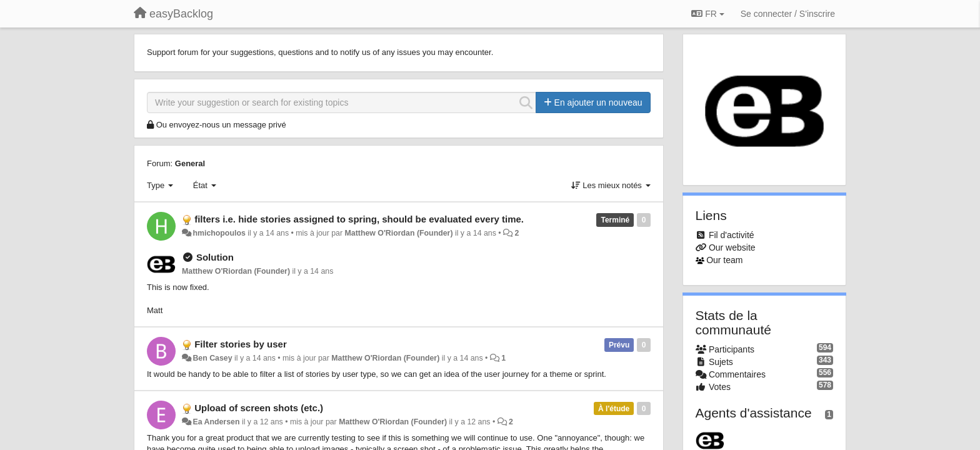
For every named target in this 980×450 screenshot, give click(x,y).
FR (707, 14)
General (190, 163)
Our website (732, 247)
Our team (724, 260)
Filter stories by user (241, 344)
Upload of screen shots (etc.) (259, 408)
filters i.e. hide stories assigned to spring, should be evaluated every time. (359, 219)
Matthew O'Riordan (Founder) (399, 233)
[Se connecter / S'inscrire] (788, 14)
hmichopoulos (219, 233)
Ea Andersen (216, 422)
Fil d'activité (732, 235)
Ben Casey (212, 358)
